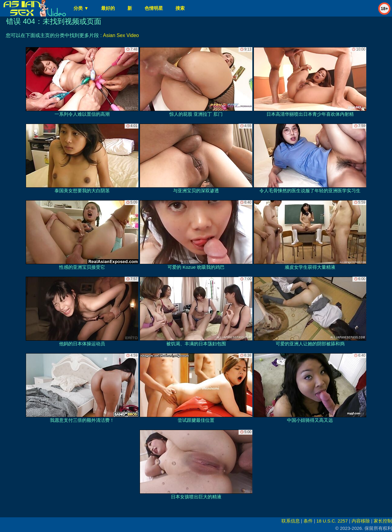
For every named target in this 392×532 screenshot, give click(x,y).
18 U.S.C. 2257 (332, 521)
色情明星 (154, 8)
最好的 (108, 8)
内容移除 (361, 521)
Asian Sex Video (121, 35)
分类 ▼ (81, 8)
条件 (308, 521)
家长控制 (383, 521)
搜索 (180, 8)
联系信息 (291, 521)
